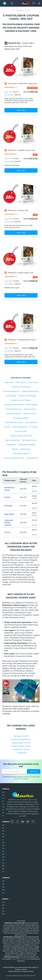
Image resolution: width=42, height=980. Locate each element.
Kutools (7, 497)
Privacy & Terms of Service (19, 959)
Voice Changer (11, 396)
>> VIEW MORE (21, 753)
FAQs (4, 902)
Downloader (11, 445)
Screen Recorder (31, 422)
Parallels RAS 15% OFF (21, 749)
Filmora (4, 792)
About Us (4, 881)
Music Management (20, 427)
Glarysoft (4, 848)
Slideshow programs (14, 413)
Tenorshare (4, 831)
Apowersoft (4, 868)
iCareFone (4, 801)
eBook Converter (30, 413)
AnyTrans (4, 807)
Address (4, 890)
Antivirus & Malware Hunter (14, 458)
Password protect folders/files (21, 436)
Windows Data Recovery (27, 396)
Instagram (12, 822)
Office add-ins (21, 382)
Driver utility (33, 382)
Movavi (4, 828)
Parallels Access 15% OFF (21, 743)
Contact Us (4, 893)
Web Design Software (21, 454)
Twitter (28, 822)
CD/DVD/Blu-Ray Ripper (27, 445)
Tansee (4, 860)
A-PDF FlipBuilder (4, 871)
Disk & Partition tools (14, 409)
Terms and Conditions (21, 779)
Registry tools (25, 449)
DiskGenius (4, 810)
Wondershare (4, 837)
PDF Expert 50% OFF (21, 736)
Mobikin (4, 863)
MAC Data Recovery (13, 440)
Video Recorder (32, 458)
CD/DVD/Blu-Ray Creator (14, 422)
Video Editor (9, 382)
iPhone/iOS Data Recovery (14, 405)
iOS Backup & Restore (21, 418)
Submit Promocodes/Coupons (4, 911)
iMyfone (4, 845)
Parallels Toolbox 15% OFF (21, 746)
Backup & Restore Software (21, 400)
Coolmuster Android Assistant (9, 523)
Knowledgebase (4, 908)
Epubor (4, 866)
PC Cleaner (33, 427)
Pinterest (33, 822)
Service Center (4, 887)
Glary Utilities (9, 514)
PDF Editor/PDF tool (29, 440)
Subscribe (34, 771)
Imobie (4, 857)
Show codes (21, 110)
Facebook (17, 822)
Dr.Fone (7, 532)
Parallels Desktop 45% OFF (21, 739)
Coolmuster (4, 798)
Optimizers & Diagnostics (21, 387)
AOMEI (4, 839)
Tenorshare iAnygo (4, 812)
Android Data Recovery (30, 391)
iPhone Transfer (32, 405)
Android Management (11, 391)
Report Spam (4, 905)
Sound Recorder (21, 431)
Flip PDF (7, 427)
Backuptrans (4, 854)
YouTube (23, 822)
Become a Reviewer (4, 914)
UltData (4, 804)
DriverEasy (8, 506)
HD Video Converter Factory (4, 815)
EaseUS (4, 834)
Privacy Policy (32, 777)
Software (15, 449)
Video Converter (30, 409)
